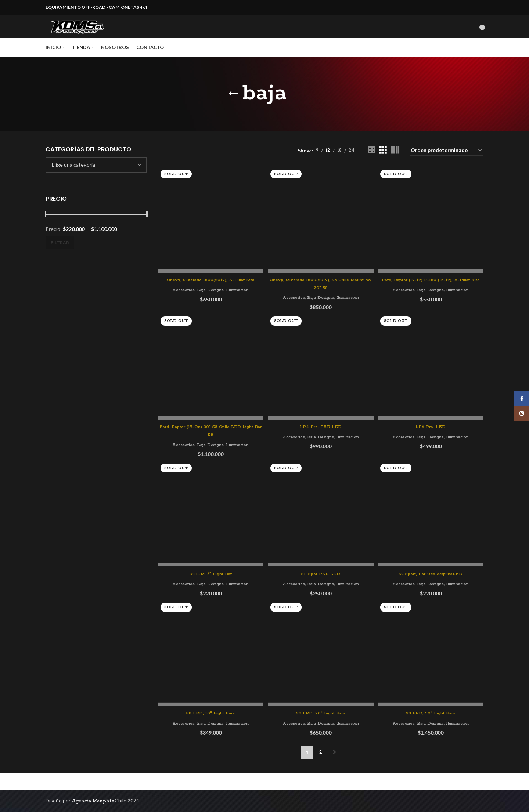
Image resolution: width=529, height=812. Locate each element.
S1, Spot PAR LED (321, 589)
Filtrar (60, 258)
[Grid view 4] (395, 166)
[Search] (474, 35)
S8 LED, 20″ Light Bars (321, 730)
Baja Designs (209, 303)
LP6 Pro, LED (432, 441)
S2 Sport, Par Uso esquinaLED (432, 589)
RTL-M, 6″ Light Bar (210, 589)
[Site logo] (88, 34)
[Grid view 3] (383, 166)
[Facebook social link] (522, 399)
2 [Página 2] (321, 769)
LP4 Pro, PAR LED (321, 449)
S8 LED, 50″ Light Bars (432, 730)
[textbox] (73, 180)
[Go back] (233, 109)
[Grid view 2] (372, 166)
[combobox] (96, 181)
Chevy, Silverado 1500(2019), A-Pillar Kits (210, 293)
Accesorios (180, 303)
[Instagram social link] (522, 413)
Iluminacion (238, 303)
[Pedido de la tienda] (447, 166)
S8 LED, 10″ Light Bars (210, 730)
